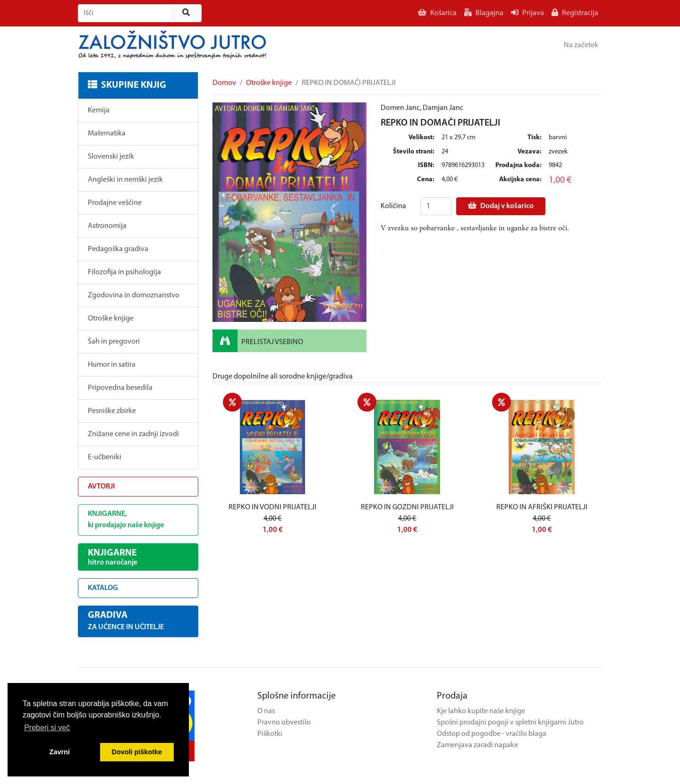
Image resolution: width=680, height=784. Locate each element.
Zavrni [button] (60, 752)
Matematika (107, 134)
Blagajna (484, 13)
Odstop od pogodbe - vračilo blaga (492, 734)
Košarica (437, 13)
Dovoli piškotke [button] (137, 752)
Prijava (527, 13)
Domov (224, 83)
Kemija (99, 110)
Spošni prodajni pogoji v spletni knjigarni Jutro (510, 723)
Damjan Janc (443, 108)
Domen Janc (400, 108)
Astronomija (107, 226)
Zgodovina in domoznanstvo (134, 295)
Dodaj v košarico (501, 206)
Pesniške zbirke (112, 411)
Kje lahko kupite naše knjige (481, 711)
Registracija (575, 13)
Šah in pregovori (114, 342)
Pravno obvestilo (284, 723)
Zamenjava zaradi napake (477, 745)
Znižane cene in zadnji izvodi (133, 434)
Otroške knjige (111, 319)
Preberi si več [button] (47, 728)
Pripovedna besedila (120, 388)
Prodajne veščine (115, 203)
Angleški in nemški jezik (125, 180)
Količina (393, 206)
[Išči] (124, 13)
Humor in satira (112, 365)
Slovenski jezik (111, 157)
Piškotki (270, 734)
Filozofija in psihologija (124, 272)
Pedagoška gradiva (118, 249)
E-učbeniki (105, 457)
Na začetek (581, 45)
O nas (266, 711)
